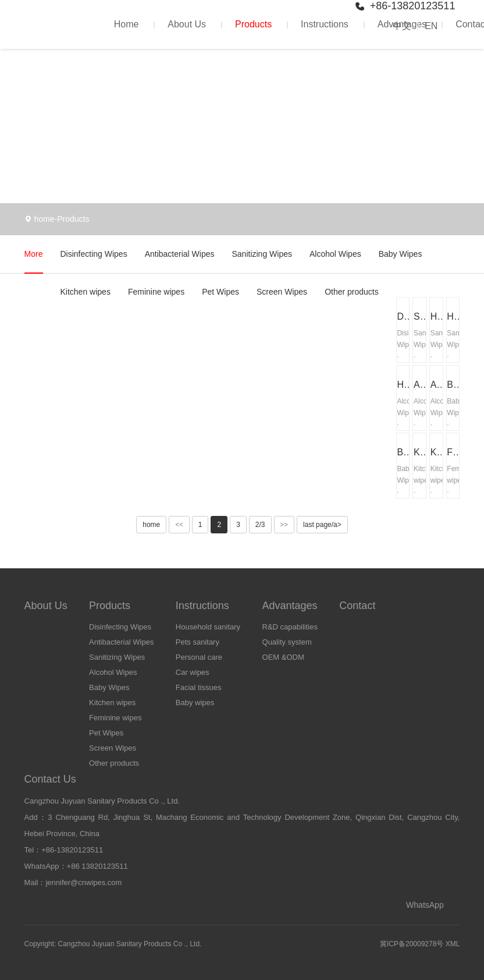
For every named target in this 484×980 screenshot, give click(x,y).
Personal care (199, 657)
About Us (187, 24)
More (34, 254)
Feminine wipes (156, 292)
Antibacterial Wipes (180, 254)
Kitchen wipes (86, 292)
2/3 (260, 525)
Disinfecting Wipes (94, 254)
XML (453, 944)
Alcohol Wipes (335, 254)
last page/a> (322, 525)
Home (127, 24)
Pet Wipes (220, 292)
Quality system (287, 642)
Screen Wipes (282, 292)
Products (253, 24)
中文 (402, 26)
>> (284, 525)
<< (179, 525)
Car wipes (193, 672)
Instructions (325, 24)
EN (431, 26)
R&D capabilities (290, 627)
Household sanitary (208, 627)
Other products (352, 292)
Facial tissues (199, 687)
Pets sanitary (197, 642)
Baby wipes (195, 703)
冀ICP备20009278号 (412, 944)
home (44, 219)
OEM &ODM (283, 657)
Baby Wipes (401, 254)
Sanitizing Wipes (262, 254)
